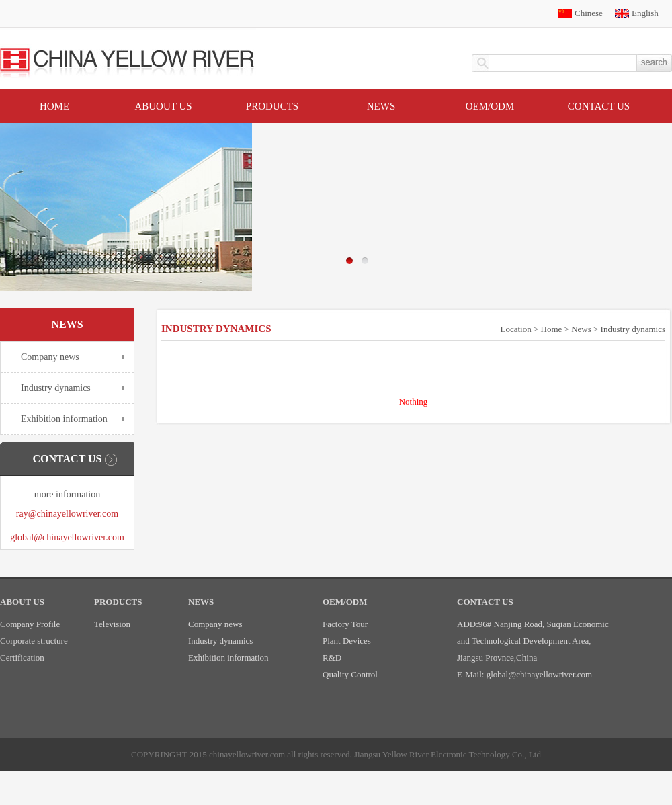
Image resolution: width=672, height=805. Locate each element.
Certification (22, 658)
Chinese (589, 13)
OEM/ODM (490, 106)
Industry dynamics (56, 388)
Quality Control (350, 674)
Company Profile (30, 624)
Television (112, 624)
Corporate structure (34, 641)
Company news (50, 357)
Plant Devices (347, 641)
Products (272, 106)
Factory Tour (345, 624)
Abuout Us (163, 106)
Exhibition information (64, 419)
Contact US (599, 106)
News (381, 106)
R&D (332, 658)
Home (54, 106)
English (645, 13)
